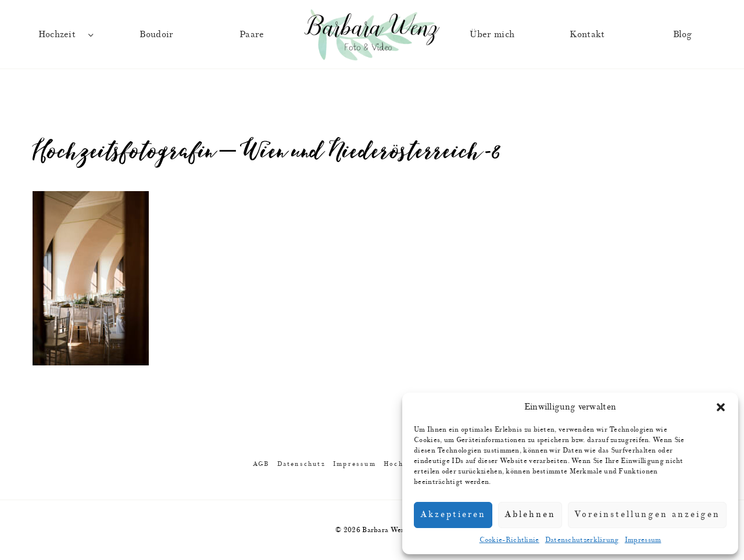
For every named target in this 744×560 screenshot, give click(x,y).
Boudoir (156, 34)
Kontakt (587, 34)
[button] (721, 407)
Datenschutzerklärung (582, 540)
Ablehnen (530, 514)
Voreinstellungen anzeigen (647, 514)
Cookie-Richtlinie (509, 540)
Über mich (492, 34)
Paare (252, 34)
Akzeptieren (453, 514)
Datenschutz (301, 464)
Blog (683, 34)
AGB (261, 464)
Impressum (643, 540)
